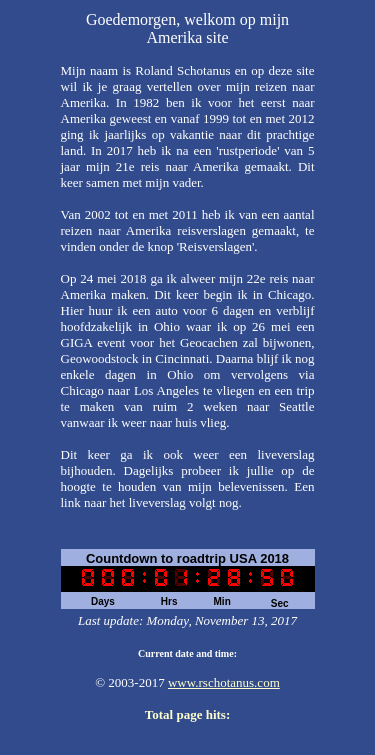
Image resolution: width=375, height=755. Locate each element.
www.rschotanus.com (224, 682)
